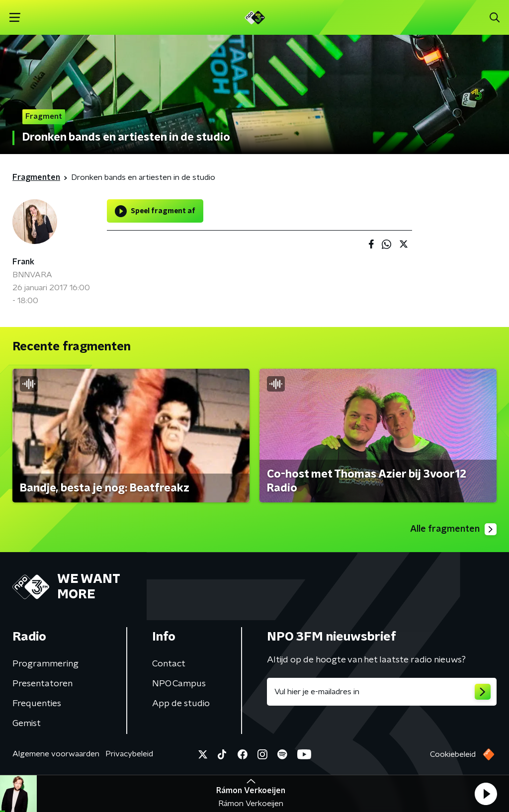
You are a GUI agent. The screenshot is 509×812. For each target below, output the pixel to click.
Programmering (45, 664)
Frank (23, 262)
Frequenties (37, 704)
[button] (486, 794)
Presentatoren (42, 684)
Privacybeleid (129, 754)
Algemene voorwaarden (56, 754)
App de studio (181, 704)
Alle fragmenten (453, 529)
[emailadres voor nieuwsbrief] (382, 692)
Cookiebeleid (453, 754)
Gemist (27, 724)
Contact (169, 664)
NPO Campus (179, 684)
